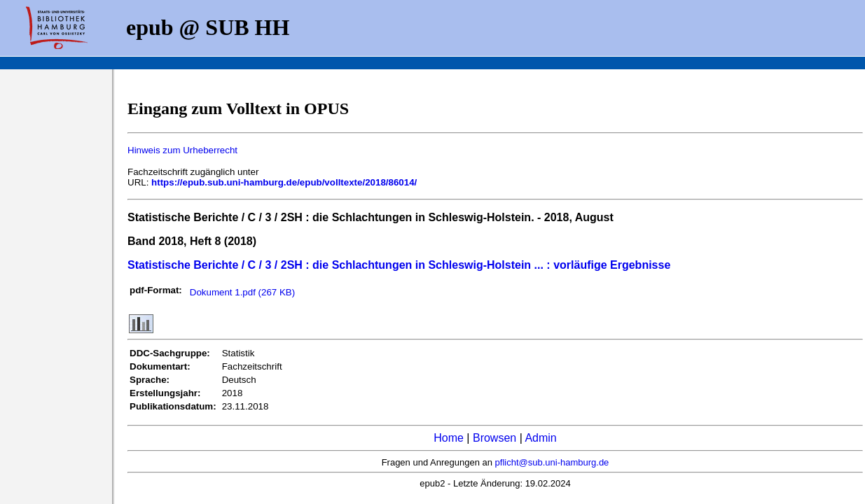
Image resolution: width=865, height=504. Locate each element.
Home (449, 438)
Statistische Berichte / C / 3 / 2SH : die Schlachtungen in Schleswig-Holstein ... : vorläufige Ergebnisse (399, 265)
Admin (540, 438)
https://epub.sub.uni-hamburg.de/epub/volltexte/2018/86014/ (284, 182)
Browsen (494, 438)
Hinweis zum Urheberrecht (182, 150)
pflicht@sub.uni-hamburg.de (552, 462)
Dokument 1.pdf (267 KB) (242, 292)
